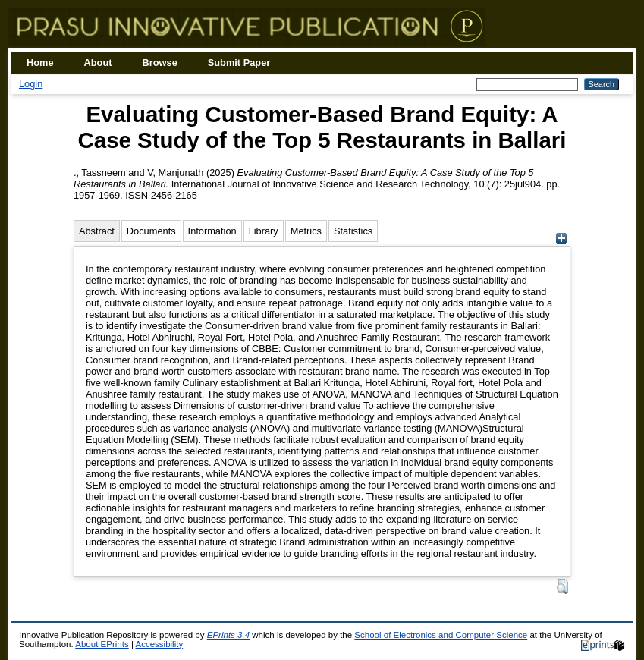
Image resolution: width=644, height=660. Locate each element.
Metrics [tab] (306, 231)
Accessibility (159, 644)
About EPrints (102, 644)
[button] (562, 586)
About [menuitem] (98, 63)
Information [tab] (212, 231)
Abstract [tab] (97, 231)
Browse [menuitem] (160, 63)
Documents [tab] (151, 231)
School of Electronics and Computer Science (441, 635)
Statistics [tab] (353, 231)
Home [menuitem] (40, 63)
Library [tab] (264, 231)
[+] (561, 240)
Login (31, 84)
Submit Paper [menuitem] (239, 63)
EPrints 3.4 (228, 635)
